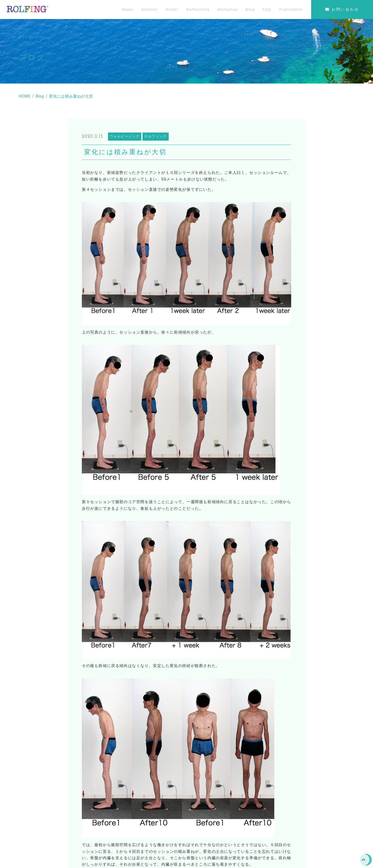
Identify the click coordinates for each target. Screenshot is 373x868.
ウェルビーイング (125, 146)
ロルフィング (156, 146)
